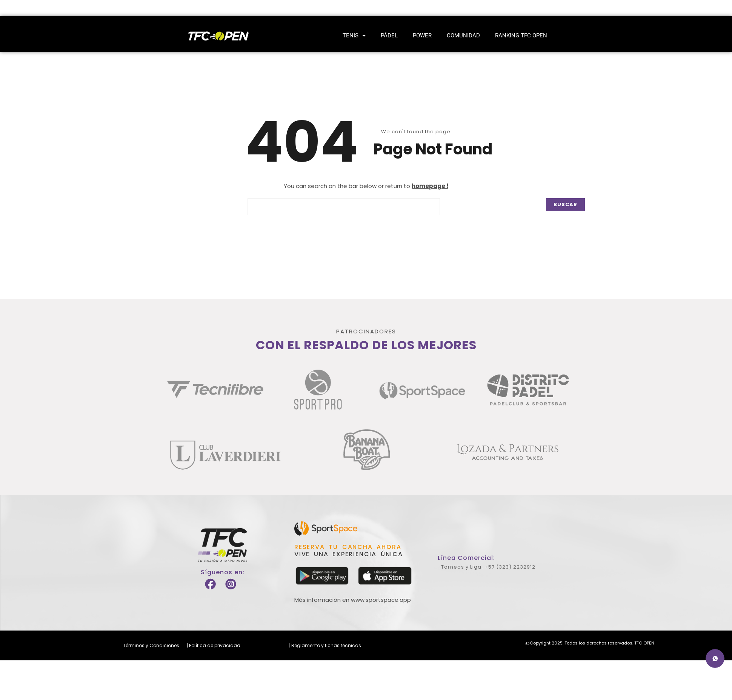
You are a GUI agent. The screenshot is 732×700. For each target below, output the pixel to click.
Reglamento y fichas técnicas (326, 645)
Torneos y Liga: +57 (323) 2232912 (488, 567)
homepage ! (430, 186)
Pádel (389, 35)
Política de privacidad (214, 645)
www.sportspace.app (381, 600)
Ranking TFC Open (521, 35)
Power (422, 35)
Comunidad (463, 35)
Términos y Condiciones (151, 645)
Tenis (354, 36)
